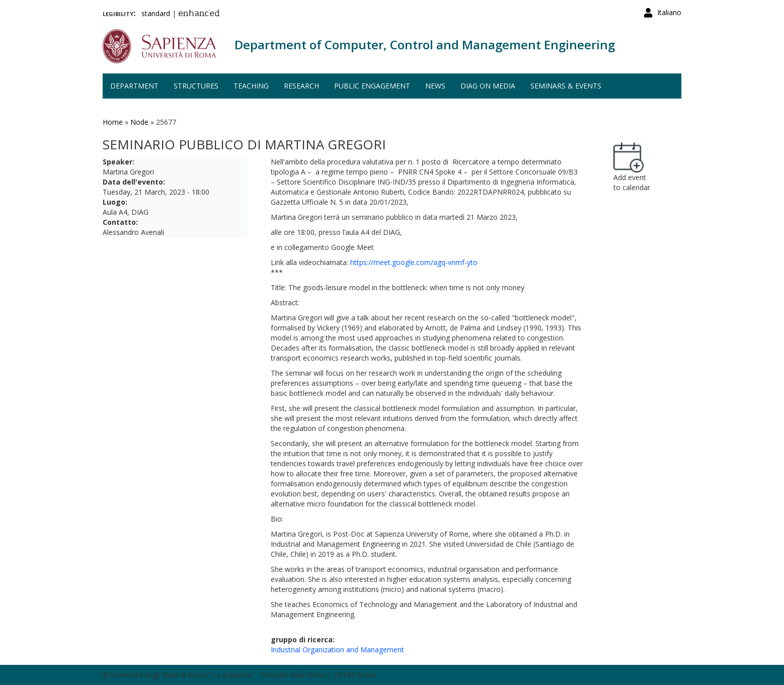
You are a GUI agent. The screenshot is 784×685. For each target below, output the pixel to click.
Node (139, 122)
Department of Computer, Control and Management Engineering (425, 45)
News (435, 86)
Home (113, 122)
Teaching (251, 86)
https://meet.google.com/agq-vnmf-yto (414, 262)
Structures (196, 86)
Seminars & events (566, 86)
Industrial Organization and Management (337, 650)
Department (134, 86)
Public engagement (372, 86)
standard (156, 13)
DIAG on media (488, 86)
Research (301, 86)
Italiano (669, 12)
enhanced (199, 14)
